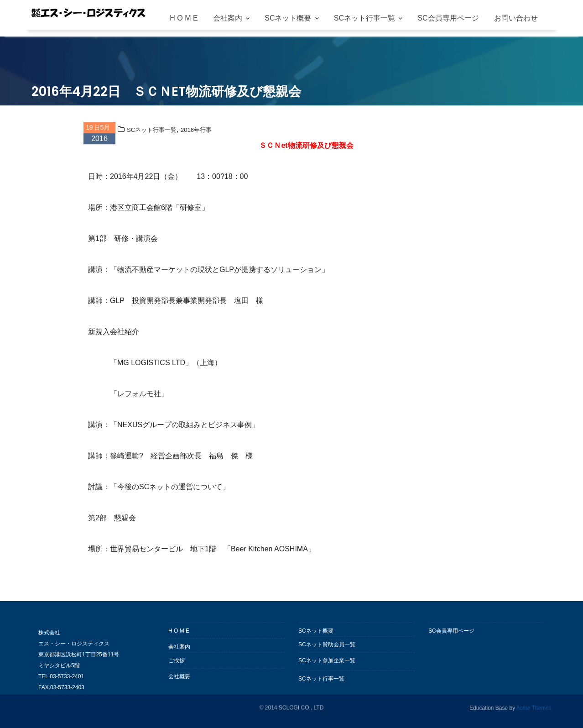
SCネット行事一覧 (364, 18)
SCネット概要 (288, 18)
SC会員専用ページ (448, 18)
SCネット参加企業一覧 (327, 665)
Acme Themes (534, 707)
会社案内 (228, 18)
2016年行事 (196, 132)
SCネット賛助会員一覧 (327, 649)
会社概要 (179, 681)
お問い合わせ (516, 18)
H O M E (184, 18)
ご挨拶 (177, 665)
